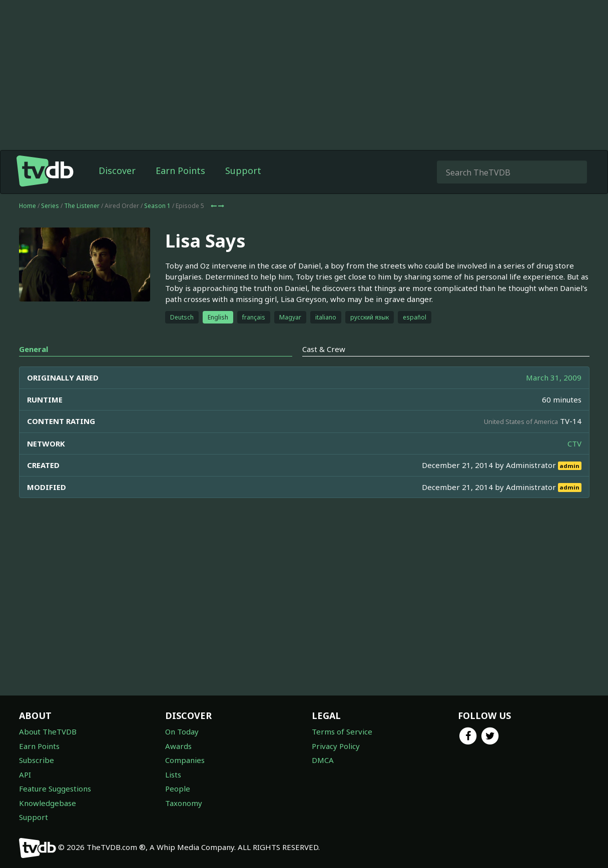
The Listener (82, 206)
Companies (185, 760)
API (25, 774)
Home (28, 206)
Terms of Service (342, 731)
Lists (173, 774)
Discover (117, 170)
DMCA (323, 760)
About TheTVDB (48, 731)
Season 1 (157, 206)
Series (50, 206)
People (178, 788)
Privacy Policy (336, 746)
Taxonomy (184, 803)
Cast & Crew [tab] (324, 349)
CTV (574, 443)
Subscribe (37, 760)
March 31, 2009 (554, 377)
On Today (182, 731)
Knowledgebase (48, 803)
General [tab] (34, 349)
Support (243, 170)
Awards (178, 746)
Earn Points (180, 170)
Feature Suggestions (55, 788)
